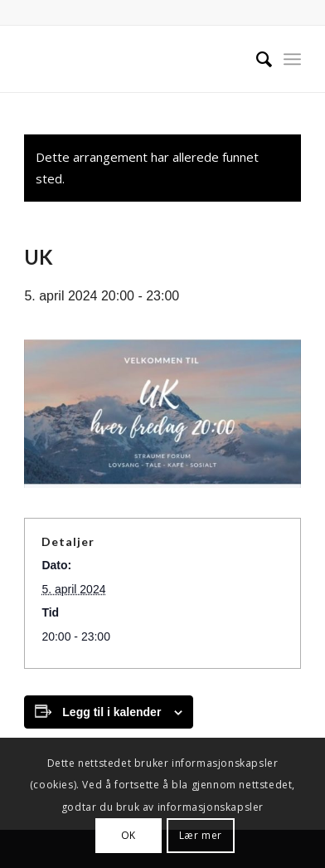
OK (129, 835)
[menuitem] (256, 59)
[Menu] (292, 59)
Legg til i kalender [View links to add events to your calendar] (112, 712)
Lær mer (201, 835)
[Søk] (256, 59)
